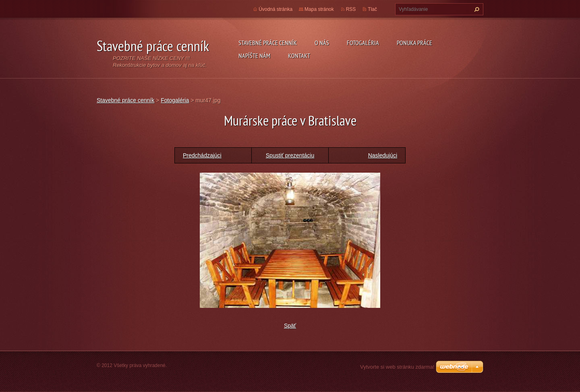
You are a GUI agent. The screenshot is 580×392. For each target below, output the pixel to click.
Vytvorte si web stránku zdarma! (397, 367)
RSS (351, 9)
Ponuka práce (414, 43)
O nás (322, 43)
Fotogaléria (363, 43)
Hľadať (476, 9)
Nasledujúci (383, 155)
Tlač (372, 9)
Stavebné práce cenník (268, 43)
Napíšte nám (254, 56)
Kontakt (299, 56)
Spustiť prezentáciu (290, 155)
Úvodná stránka (275, 9)
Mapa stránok (319, 9)
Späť (290, 326)
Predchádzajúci (202, 155)
